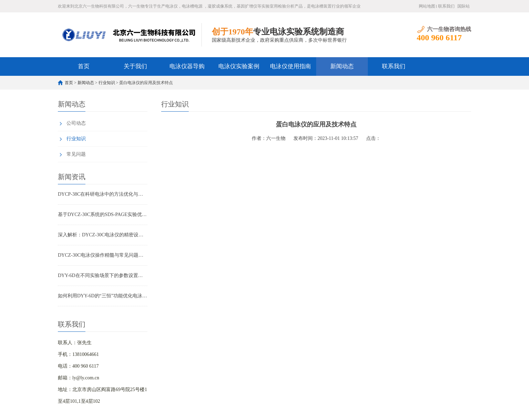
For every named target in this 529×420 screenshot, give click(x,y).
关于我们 (135, 66)
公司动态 (76, 123)
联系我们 (446, 6)
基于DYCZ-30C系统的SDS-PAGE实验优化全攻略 (103, 214)
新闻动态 (342, 66)
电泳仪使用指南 (291, 66)
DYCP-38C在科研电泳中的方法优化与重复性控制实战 (103, 194)
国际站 (464, 6)
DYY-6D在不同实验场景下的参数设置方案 (103, 275)
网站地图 (427, 6)
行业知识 (107, 83)
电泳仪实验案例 (239, 66)
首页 (84, 66)
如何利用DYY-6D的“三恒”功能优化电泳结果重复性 (103, 296)
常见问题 (76, 154)
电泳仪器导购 (187, 66)
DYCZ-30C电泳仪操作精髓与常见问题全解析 (103, 255)
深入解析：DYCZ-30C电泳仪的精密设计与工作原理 (103, 235)
